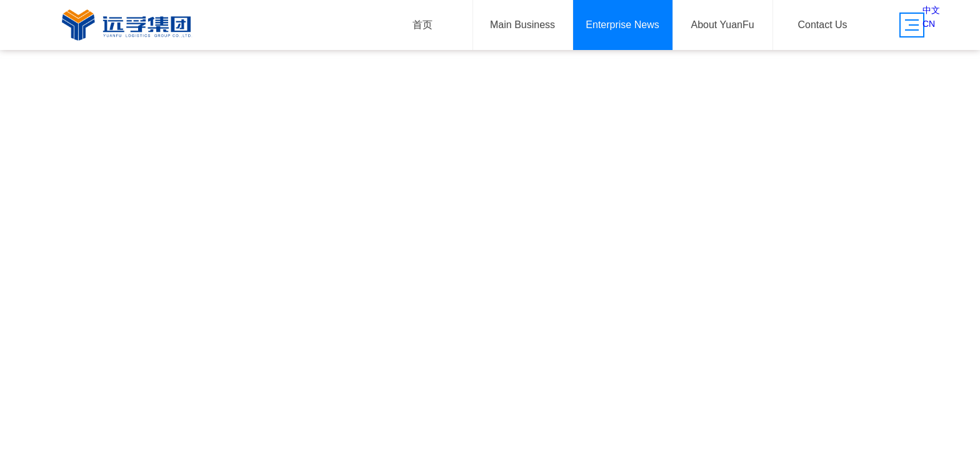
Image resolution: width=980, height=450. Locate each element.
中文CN (931, 17)
